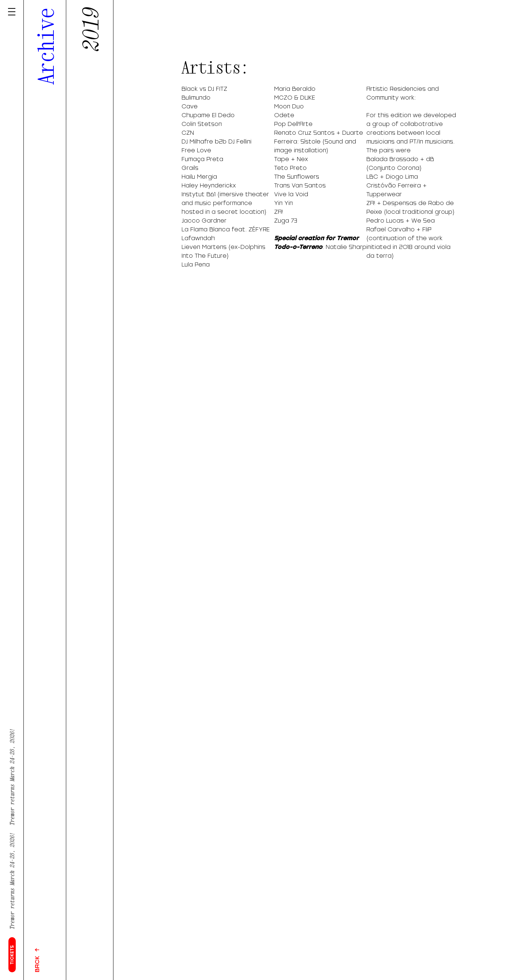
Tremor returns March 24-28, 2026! (12, 884)
